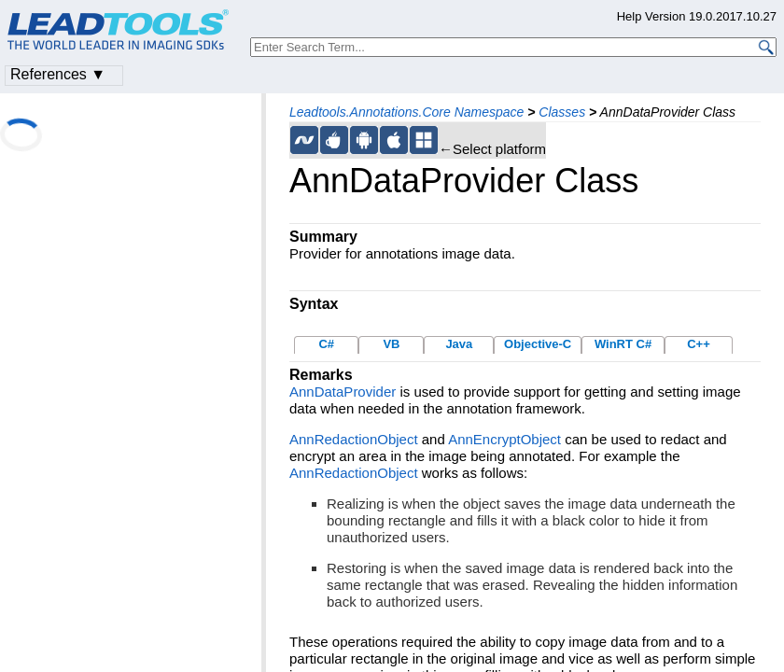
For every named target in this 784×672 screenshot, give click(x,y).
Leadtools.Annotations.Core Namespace (406, 112)
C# (326, 344)
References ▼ (58, 74)
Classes (562, 112)
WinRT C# (623, 344)
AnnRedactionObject (354, 439)
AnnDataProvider (343, 392)
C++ (699, 344)
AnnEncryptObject (504, 439)
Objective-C (538, 344)
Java (459, 344)
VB (391, 344)
